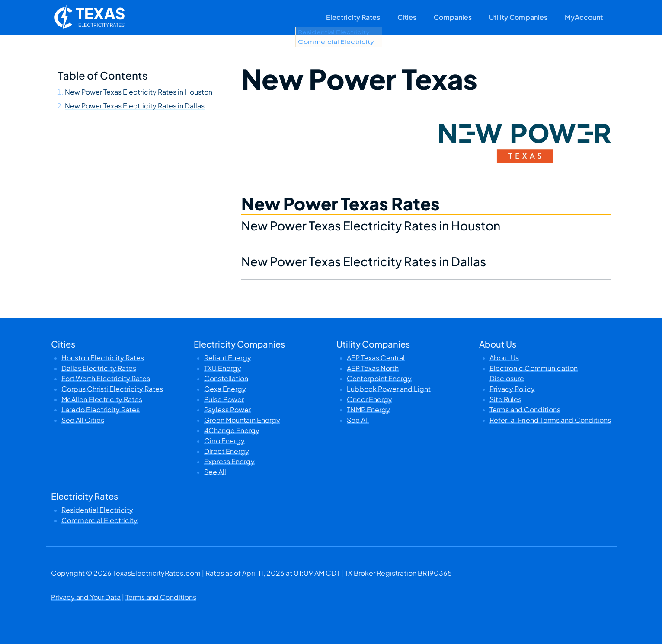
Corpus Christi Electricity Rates (112, 389)
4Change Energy (232, 430)
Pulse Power (224, 399)
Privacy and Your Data (86, 597)
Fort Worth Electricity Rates (106, 378)
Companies (453, 17)
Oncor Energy (369, 399)
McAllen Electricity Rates (102, 399)
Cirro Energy (224, 441)
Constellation (226, 378)
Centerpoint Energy (379, 378)
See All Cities (83, 420)
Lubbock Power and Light (389, 389)
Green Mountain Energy (242, 420)
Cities (407, 17)
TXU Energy (223, 368)
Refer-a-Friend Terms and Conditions (550, 420)
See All (215, 472)
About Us (504, 358)
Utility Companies (518, 17)
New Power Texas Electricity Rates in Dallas (135, 106)
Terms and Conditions (525, 410)
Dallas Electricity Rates (99, 368)
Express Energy (229, 461)
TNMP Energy (368, 410)
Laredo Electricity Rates (101, 410)
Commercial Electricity (99, 520)
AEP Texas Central (376, 358)
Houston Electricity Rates (103, 358)
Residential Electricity (97, 510)
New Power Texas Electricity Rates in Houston (139, 92)
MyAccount (584, 17)
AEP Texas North (373, 368)
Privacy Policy (512, 389)
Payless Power (227, 410)
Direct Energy (227, 451)
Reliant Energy (228, 358)
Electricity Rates (353, 17)
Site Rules (505, 399)
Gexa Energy (225, 389)
